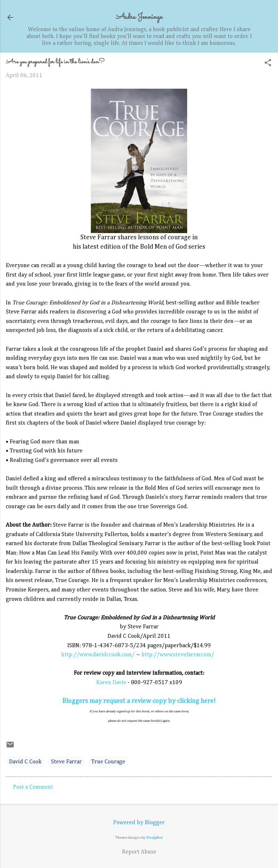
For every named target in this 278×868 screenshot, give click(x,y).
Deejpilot (155, 837)
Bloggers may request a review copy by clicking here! (139, 701)
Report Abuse (139, 852)
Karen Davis (111, 683)
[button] (268, 64)
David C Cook (25, 762)
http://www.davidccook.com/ (98, 655)
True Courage (108, 762)
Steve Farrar (66, 762)
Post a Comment (33, 787)
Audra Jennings (139, 17)
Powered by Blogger (139, 823)
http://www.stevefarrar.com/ (178, 655)
